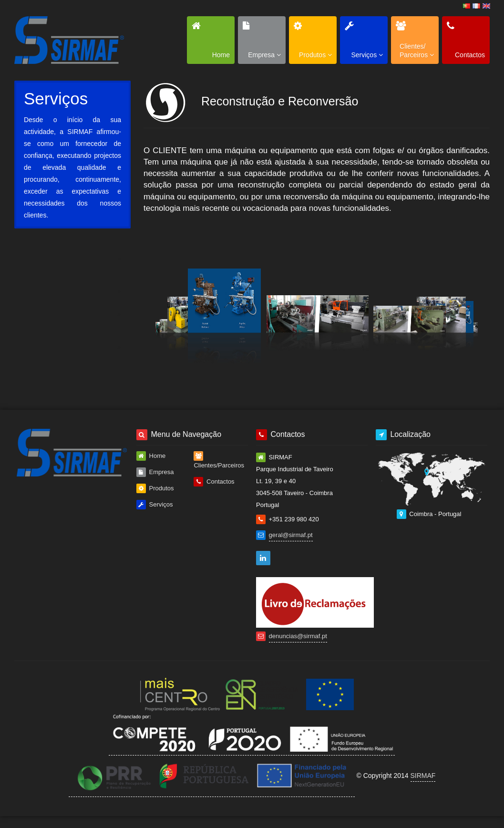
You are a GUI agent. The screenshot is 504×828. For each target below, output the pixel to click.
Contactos (214, 482)
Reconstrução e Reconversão (74, 287)
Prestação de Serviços (85, 314)
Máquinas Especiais (90, 259)
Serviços (154, 505)
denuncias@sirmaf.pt (298, 636)
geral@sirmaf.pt (291, 535)
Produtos (155, 488)
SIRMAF (423, 776)
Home (151, 456)
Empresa (155, 472)
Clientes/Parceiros (219, 460)
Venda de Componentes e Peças (81, 342)
